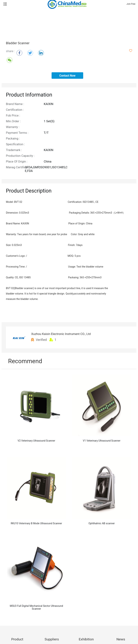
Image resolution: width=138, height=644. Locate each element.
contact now (67, 76)
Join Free (131, 4)
